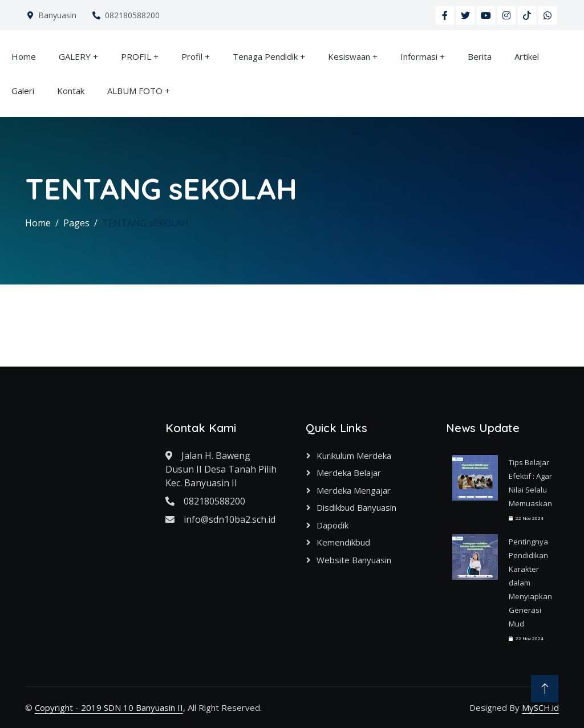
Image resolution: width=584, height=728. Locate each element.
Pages (76, 223)
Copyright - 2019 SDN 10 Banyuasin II (109, 707)
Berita (480, 56)
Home (24, 56)
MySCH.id (540, 707)
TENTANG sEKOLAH (145, 223)
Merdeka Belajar (349, 473)
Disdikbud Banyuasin (356, 507)
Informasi (419, 56)
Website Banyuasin (354, 560)
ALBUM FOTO (135, 91)
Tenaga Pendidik (265, 56)
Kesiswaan (349, 56)
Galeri (23, 91)
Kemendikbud (343, 542)
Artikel (527, 56)
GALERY (75, 56)
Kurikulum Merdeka (354, 455)
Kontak (71, 91)
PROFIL (136, 56)
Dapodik (332, 525)
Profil (192, 56)
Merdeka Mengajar (354, 490)
